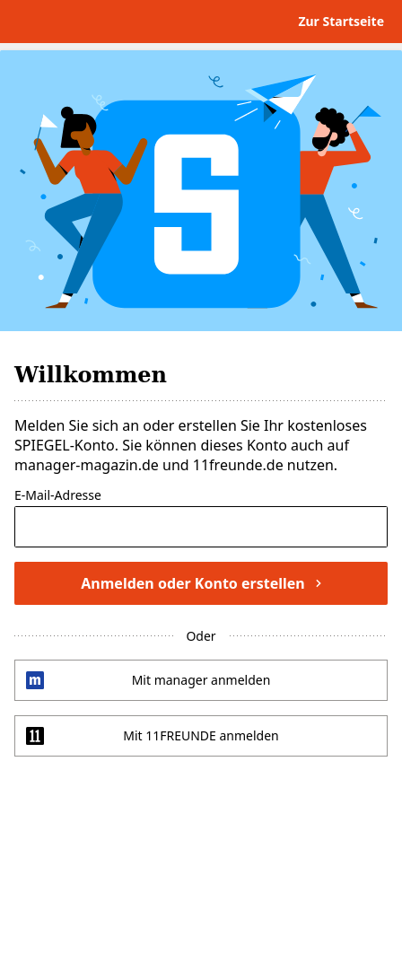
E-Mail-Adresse (58, 496)
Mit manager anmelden (201, 680)
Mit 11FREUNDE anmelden (201, 735)
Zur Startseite (341, 21)
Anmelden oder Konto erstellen (201, 583)
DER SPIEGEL (76, 22)
